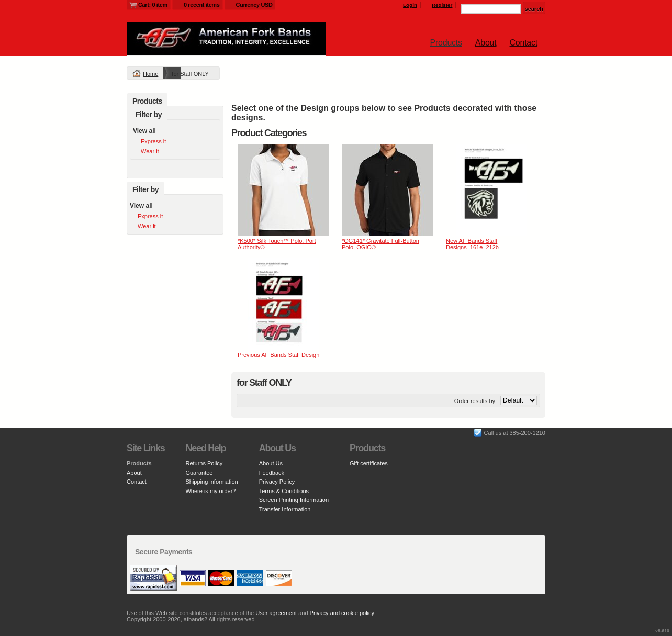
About (486, 43)
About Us (271, 463)
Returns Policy (204, 463)
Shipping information (211, 482)
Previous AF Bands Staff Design (278, 355)
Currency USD (254, 5)
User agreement (276, 613)
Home (150, 74)
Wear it (150, 151)
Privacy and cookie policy (342, 613)
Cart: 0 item (153, 5)
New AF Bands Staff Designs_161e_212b (472, 244)
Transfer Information (285, 509)
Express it (153, 141)
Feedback (272, 473)
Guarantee (199, 473)
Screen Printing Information (294, 500)
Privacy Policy (277, 482)
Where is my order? (210, 491)
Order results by (475, 401)
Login (410, 5)
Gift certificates (369, 463)
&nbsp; (283, 190)
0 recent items (202, 5)
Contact (524, 43)
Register (442, 5)
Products (446, 43)
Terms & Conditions (284, 491)
